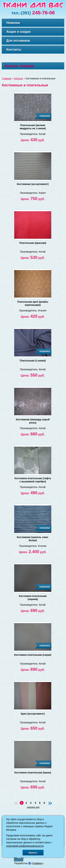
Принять (33, 853)
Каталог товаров (19, 66)
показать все (33, 807)
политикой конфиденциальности (25, 846)
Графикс (37, 863)
